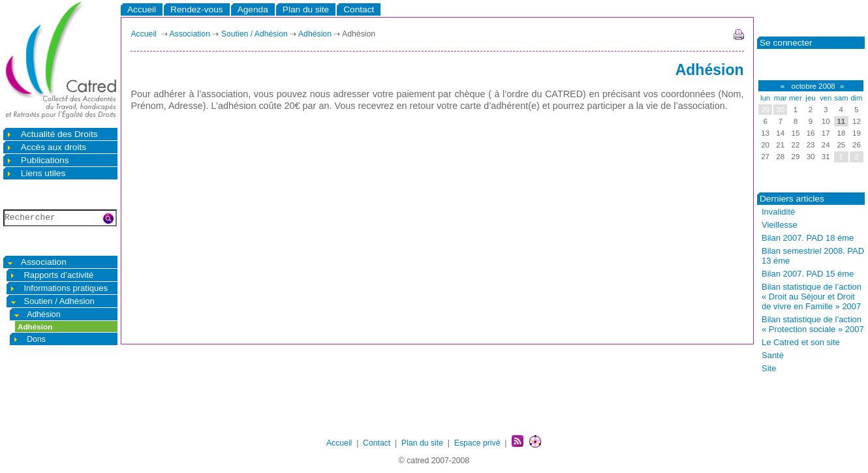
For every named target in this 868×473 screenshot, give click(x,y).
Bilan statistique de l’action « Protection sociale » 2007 (813, 324)
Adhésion (37, 314)
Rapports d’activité (51, 275)
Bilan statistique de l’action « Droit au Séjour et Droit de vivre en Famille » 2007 (812, 297)
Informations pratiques (58, 288)
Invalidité (778, 212)
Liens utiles (36, 173)
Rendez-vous (197, 9)
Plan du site (306, 9)
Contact (359, 9)
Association (36, 262)
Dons (29, 339)
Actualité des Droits (52, 134)
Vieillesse (780, 225)
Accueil (142, 9)
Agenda (253, 9)
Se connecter (786, 43)
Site (769, 368)
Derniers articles (792, 199)
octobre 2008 (812, 86)
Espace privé (477, 443)
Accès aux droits (46, 147)
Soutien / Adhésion (52, 301)
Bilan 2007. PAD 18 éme (808, 238)
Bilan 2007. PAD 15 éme (808, 274)
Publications (38, 160)
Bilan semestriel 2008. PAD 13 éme (813, 256)
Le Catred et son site (801, 342)
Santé (773, 355)
